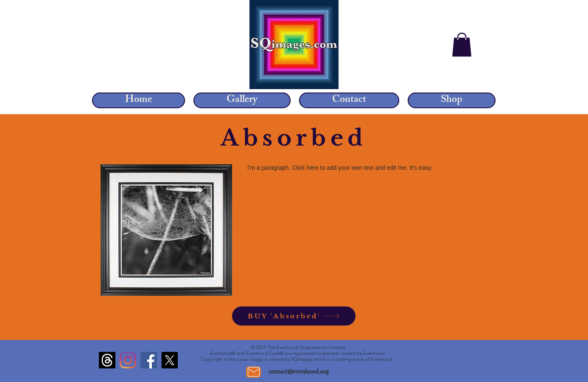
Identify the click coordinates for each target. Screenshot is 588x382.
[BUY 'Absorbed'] (294, 316)
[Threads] (107, 360)
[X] (169, 360)
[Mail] (253, 372)
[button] (462, 45)
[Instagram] (128, 360)
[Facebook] (149, 360)
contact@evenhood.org (299, 372)
